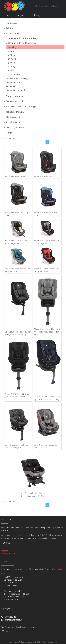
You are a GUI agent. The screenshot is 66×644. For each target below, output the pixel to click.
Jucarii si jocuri (13, 122)
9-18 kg (12, 63)
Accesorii (10, 86)
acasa (9, 15)
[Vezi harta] (58, 569)
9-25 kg (12, 66)
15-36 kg (12, 59)
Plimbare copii (13, 117)
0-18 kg (12, 47)
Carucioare (11, 23)
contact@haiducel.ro (12, 620)
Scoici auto (14, 75)
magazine (22, 15)
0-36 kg (12, 55)
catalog (36, 15)
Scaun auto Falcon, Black (45, 177)
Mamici (9, 133)
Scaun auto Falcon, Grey (15, 177)
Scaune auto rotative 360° (18, 79)
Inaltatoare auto (14, 83)
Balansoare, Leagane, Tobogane (22, 107)
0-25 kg (12, 51)
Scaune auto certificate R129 (23, 38)
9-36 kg (12, 70)
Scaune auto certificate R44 (22, 43)
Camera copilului (14, 101)
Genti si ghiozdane (15, 127)
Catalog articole (8, 554)
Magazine (5, 551)
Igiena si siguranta (15, 112)
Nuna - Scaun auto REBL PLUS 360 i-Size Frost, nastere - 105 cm (47, 332)
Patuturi (9, 28)
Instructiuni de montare (17, 90)
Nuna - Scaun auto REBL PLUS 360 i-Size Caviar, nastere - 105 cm (18, 397)
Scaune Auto (12, 34)
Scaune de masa (14, 96)
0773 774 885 (9, 617)
